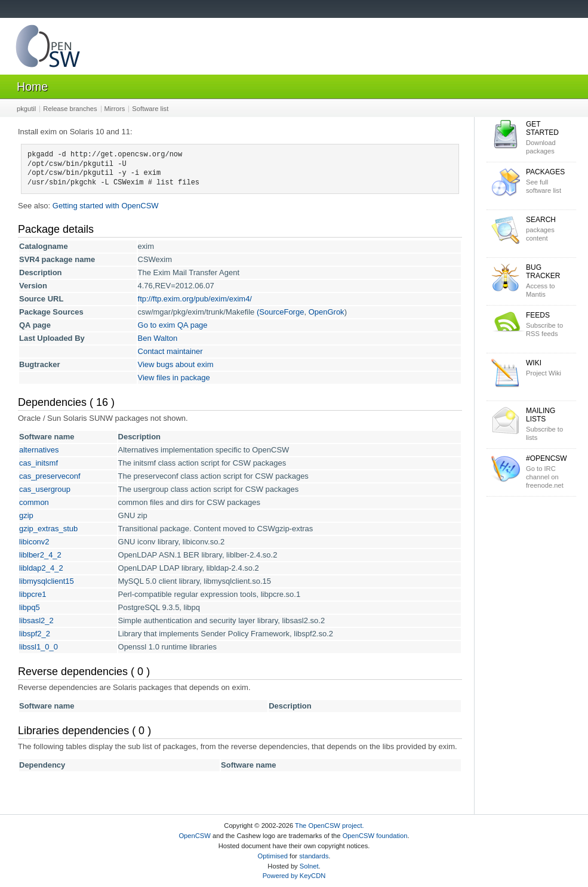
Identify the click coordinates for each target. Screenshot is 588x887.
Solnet (309, 866)
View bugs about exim (176, 364)
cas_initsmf (39, 463)
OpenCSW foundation (375, 836)
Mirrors (115, 109)
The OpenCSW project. (330, 826)
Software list (150, 109)
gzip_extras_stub (48, 529)
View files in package (174, 378)
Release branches (70, 109)
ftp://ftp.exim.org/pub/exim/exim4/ (195, 299)
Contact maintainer (170, 351)
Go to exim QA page (173, 325)
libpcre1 (33, 594)
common (34, 502)
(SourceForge (280, 312)
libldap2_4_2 (41, 568)
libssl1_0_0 (39, 647)
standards (314, 856)
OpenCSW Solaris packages (48, 49)
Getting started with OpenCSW (106, 206)
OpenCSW (194, 836)
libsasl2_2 (36, 620)
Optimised (273, 856)
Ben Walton (158, 338)
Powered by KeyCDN (294, 876)
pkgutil (26, 109)
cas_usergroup (45, 489)
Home (32, 87)
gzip (26, 515)
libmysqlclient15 (47, 581)
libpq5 (30, 607)
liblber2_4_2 (40, 555)
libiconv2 (34, 542)
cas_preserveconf (50, 476)
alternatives (39, 450)
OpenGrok (327, 312)
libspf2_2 (35, 634)
